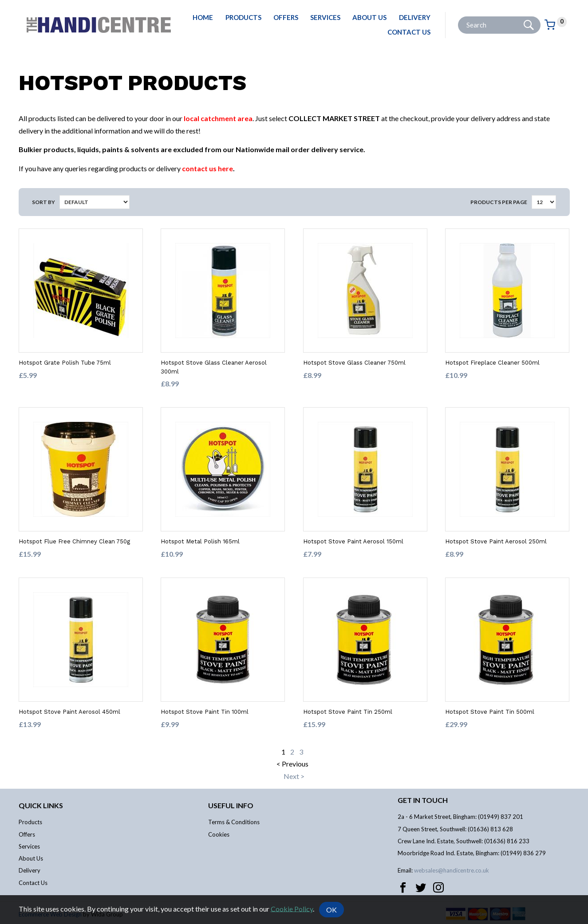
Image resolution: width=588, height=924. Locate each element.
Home (203, 17)
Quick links (41, 805)
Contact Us (409, 32)
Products (243, 17)
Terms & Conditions (234, 822)
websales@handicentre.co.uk (452, 870)
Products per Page (499, 202)
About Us (369, 17)
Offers (286, 17)
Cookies (219, 834)
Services (325, 17)
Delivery (415, 17)
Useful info (231, 805)
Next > (294, 776)
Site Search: (458, 17)
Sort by (43, 202)
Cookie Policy (292, 908)
